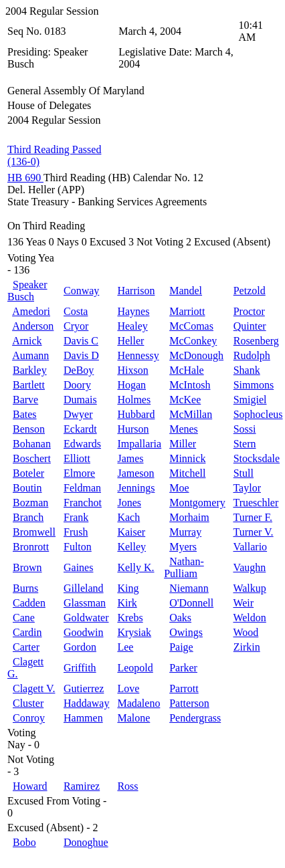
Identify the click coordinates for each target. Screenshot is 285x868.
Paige (181, 647)
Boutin (27, 488)
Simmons (254, 385)
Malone (133, 718)
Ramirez (82, 786)
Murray (185, 532)
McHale (187, 370)
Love (128, 688)
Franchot (83, 503)
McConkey (193, 341)
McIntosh (190, 385)
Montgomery (197, 503)
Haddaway (86, 703)
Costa (76, 311)
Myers (183, 547)
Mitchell (187, 473)
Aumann (30, 355)
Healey (132, 326)
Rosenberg (256, 341)
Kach (128, 517)
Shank (247, 370)
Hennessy (138, 355)
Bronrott (31, 547)
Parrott (184, 688)
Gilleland (84, 588)
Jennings (136, 488)
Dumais (80, 400)
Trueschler (256, 503)
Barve (25, 400)
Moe (179, 488)
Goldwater (86, 618)
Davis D (81, 355)
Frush (76, 532)
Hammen (83, 718)
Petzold (250, 291)
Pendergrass (195, 718)
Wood (246, 632)
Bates (25, 414)
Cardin (27, 632)
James (130, 458)
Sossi (245, 429)
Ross (127, 786)
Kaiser (131, 532)
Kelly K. (135, 567)
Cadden (29, 603)
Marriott (187, 311)
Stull (244, 473)
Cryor (76, 326)
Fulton (78, 547)
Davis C (81, 341)
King (128, 588)
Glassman (85, 603)
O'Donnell (191, 603)
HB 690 (25, 178)
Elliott (77, 458)
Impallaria (139, 444)
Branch (28, 517)
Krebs (130, 618)
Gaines (78, 567)
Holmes (134, 400)
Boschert (32, 458)
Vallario (250, 547)
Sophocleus (258, 414)
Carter (26, 647)
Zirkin (247, 647)
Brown (27, 567)
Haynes (133, 311)
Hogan (131, 385)
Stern (245, 444)
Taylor (247, 488)
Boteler (28, 473)
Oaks (180, 618)
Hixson (132, 370)
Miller (183, 444)
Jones (129, 503)
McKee (185, 400)
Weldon (249, 618)
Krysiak (134, 632)
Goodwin (84, 632)
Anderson (33, 326)
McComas (191, 326)
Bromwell (34, 532)
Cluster (28, 703)
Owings (186, 632)
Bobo (24, 842)
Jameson (135, 473)
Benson (29, 429)
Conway (81, 291)
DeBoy (79, 370)
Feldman (82, 488)
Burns (25, 588)
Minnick (187, 458)
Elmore (79, 473)
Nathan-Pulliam (184, 567)
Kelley (131, 547)
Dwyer (78, 414)
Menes (184, 429)
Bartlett (29, 385)
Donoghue (86, 842)
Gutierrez (84, 688)
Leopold (135, 668)
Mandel (186, 291)
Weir (243, 603)
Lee (125, 647)
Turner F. (253, 517)
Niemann (189, 588)
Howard (30, 786)
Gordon (80, 647)
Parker (183, 668)
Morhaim (189, 517)
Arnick (27, 341)
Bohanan (32, 444)
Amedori (31, 311)
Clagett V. (34, 688)
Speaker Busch (27, 291)
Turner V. (253, 532)
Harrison (136, 291)
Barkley (30, 370)
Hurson (133, 429)
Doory (77, 385)
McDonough (196, 355)
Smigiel (250, 400)
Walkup (249, 588)
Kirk (127, 603)
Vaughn (249, 567)
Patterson (189, 703)
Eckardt (80, 429)
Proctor (249, 311)
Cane (24, 618)
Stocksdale (257, 458)
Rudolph (252, 355)
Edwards (82, 444)
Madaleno (138, 703)
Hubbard (136, 414)
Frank (76, 517)
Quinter (250, 326)
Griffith (80, 668)
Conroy (29, 718)
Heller (130, 341)
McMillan (191, 414)
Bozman (30, 503)
